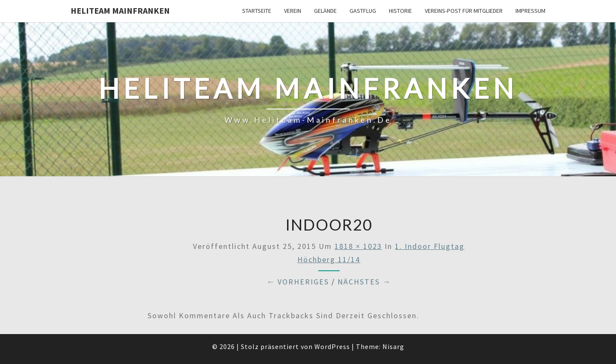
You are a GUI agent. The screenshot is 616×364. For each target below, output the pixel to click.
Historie (400, 11)
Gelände (325, 11)
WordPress (332, 346)
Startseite (257, 11)
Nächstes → (364, 282)
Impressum (530, 11)
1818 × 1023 (358, 246)
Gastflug (363, 11)
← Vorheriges (298, 282)
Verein (293, 11)
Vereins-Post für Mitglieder (464, 11)
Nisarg (393, 346)
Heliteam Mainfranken (120, 10)
